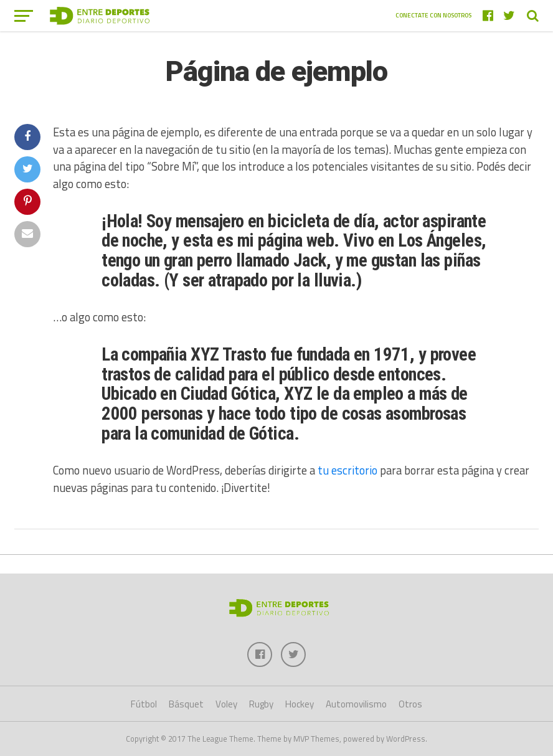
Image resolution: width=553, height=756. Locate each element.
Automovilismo (356, 704)
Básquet (186, 704)
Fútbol (144, 704)
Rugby (261, 704)
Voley (226, 704)
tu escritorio (347, 470)
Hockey (300, 704)
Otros (410, 704)
